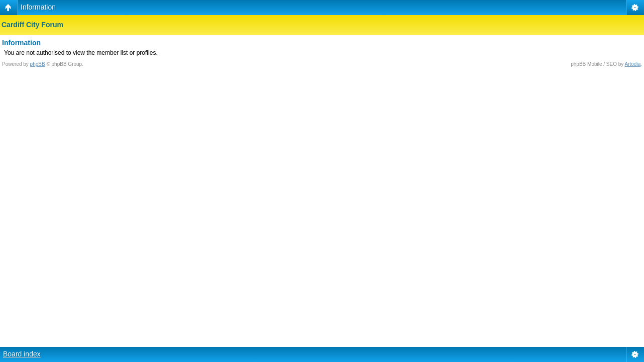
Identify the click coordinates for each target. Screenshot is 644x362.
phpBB (38, 64)
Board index (22, 354)
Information (38, 7)
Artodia (633, 64)
